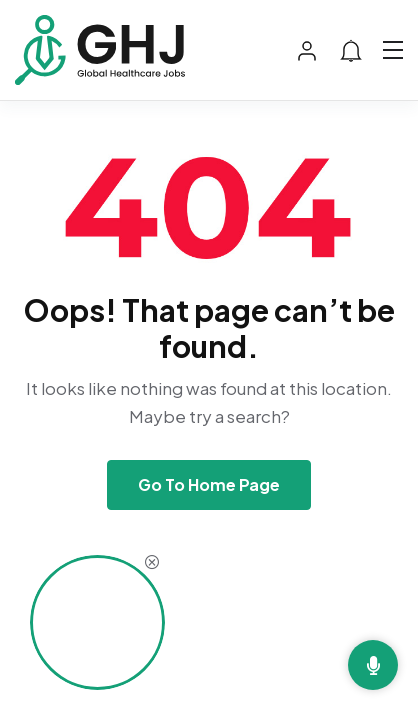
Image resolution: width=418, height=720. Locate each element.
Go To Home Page (209, 484)
